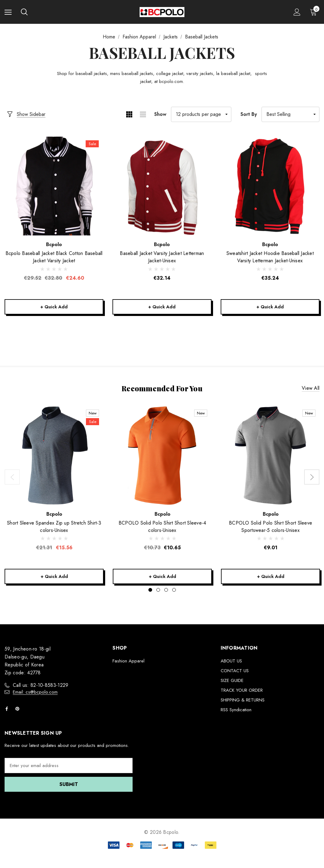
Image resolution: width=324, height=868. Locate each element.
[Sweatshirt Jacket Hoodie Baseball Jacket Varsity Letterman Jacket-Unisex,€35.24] (270, 186)
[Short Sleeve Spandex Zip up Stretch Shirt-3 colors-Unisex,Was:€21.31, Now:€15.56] (54, 457)
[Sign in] (297, 12)
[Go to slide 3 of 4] (166, 593)
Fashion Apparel (128, 663)
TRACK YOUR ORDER (242, 693)
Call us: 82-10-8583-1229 (41, 688)
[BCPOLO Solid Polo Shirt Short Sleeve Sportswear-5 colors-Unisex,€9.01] (271, 457)
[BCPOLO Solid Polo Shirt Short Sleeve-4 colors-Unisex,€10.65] (162, 457)
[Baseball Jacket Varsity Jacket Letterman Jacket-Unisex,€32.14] (162, 186)
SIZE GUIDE (232, 683)
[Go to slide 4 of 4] (174, 593)
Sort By (249, 114)
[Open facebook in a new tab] (8, 711)
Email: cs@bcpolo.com (35, 694)
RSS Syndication (236, 712)
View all (311, 390)
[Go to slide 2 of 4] (158, 593)
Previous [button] (12, 479)
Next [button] (312, 479)
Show (160, 114)
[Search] (24, 12)
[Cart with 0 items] (315, 12)
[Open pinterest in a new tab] (19, 711)
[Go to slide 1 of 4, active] (150, 593)
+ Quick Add (54, 307)
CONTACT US (235, 673)
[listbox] (290, 114)
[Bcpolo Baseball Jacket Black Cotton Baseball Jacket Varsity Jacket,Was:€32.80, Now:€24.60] (54, 186)
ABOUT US (231, 663)
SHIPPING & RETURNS (243, 702)
